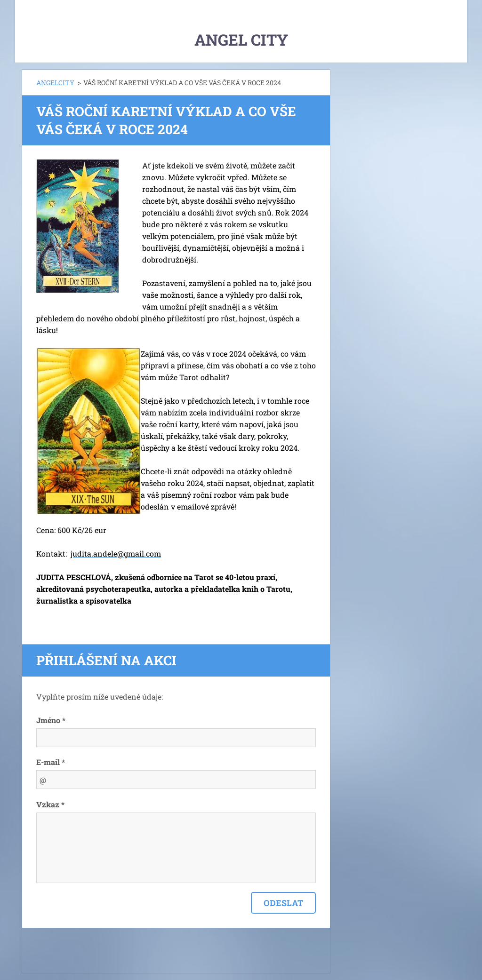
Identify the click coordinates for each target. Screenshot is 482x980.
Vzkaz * (50, 804)
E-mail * (51, 762)
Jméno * (51, 720)
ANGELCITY (55, 83)
